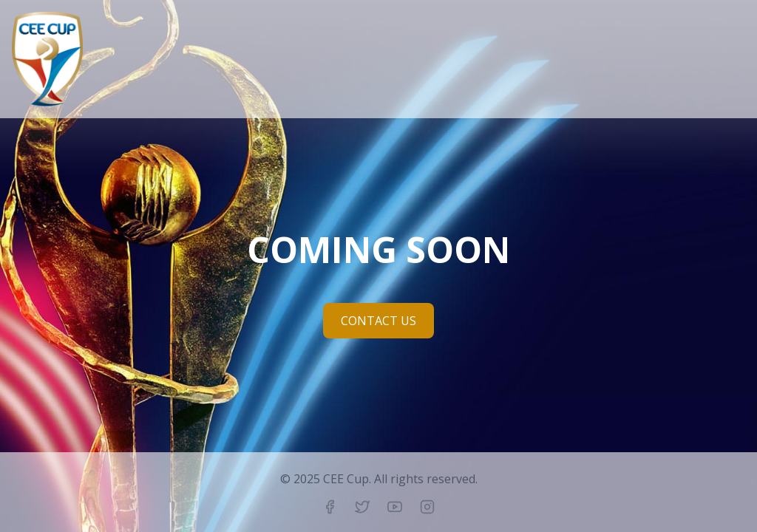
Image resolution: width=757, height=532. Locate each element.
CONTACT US (378, 321)
